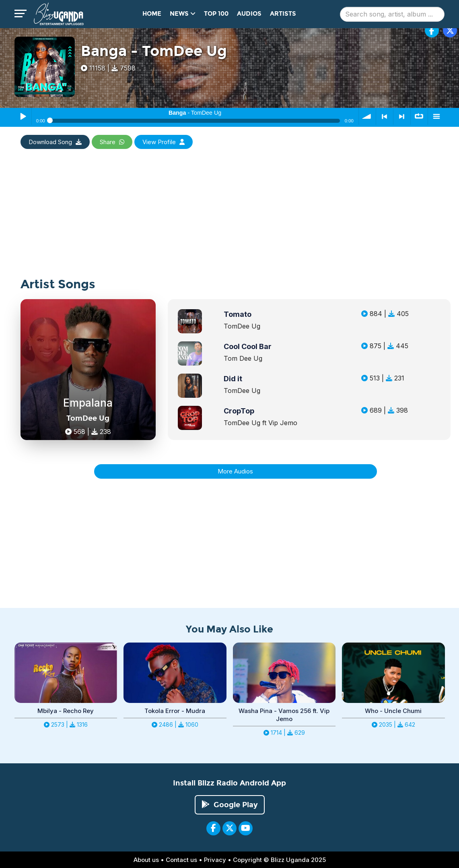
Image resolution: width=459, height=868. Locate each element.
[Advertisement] (230, 221)
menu (436, 116)
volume (367, 116)
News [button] (183, 14)
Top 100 (216, 14)
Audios (249, 14)
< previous (385, 116)
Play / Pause (23, 116)
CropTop (239, 411)
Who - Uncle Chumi (393, 711)
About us (146, 860)
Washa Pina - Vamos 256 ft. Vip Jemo (284, 715)
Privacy (215, 860)
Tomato (238, 314)
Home (152, 14)
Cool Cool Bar (248, 346)
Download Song (55, 142)
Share (112, 142)
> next (402, 116)
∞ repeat (419, 116)
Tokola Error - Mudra (175, 711)
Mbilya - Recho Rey (66, 711)
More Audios (235, 471)
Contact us (181, 860)
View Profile (164, 142)
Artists (283, 14)
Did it (233, 379)
